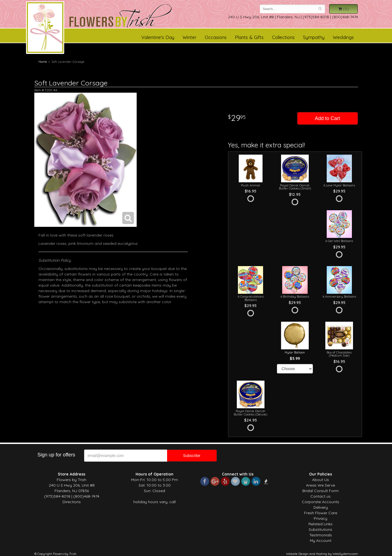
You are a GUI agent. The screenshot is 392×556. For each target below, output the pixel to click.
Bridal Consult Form (320, 491)
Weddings (343, 37)
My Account (321, 541)
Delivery (321, 507)
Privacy (320, 518)
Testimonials (321, 535)
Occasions (216, 37)
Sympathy (314, 37)
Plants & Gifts (249, 37)
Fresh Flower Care (321, 513)
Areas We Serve (320, 485)
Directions (72, 502)
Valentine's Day (158, 37)
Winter (189, 37)
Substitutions (320, 529)
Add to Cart (327, 118)
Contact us (320, 496)
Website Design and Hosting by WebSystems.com (322, 554)
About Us (320, 480)
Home (43, 62)
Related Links (320, 524)
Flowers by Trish (45, 28)
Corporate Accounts (320, 502)
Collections (283, 37)
